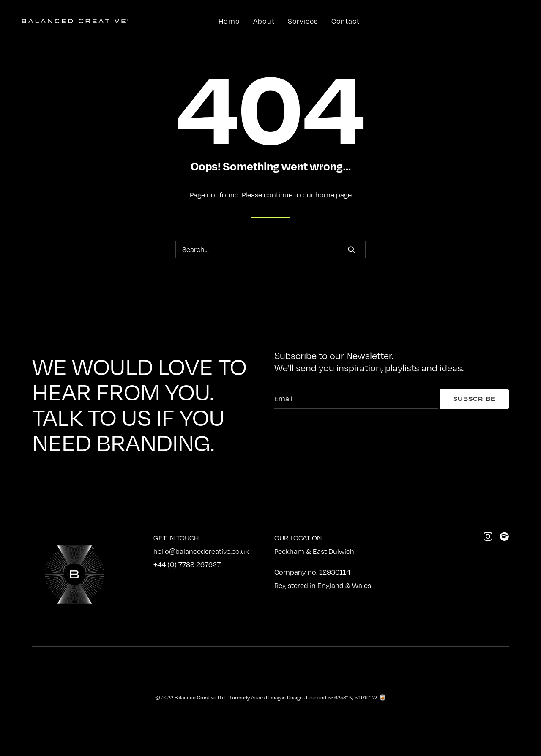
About (264, 21)
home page (333, 195)
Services (303, 21)
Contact (346, 21)
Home (229, 21)
